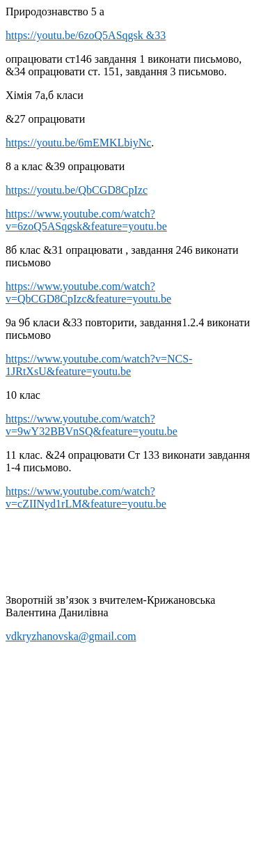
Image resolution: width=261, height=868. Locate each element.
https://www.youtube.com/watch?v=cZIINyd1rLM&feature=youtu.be (86, 497)
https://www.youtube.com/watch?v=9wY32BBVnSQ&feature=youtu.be (92, 425)
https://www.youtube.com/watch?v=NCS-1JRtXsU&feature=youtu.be (99, 365)
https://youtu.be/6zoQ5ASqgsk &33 (86, 35)
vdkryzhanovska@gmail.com (71, 636)
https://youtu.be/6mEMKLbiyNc (78, 143)
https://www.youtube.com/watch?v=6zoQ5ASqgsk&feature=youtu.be (86, 220)
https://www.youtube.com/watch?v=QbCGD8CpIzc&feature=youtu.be (88, 292)
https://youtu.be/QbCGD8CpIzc (77, 190)
